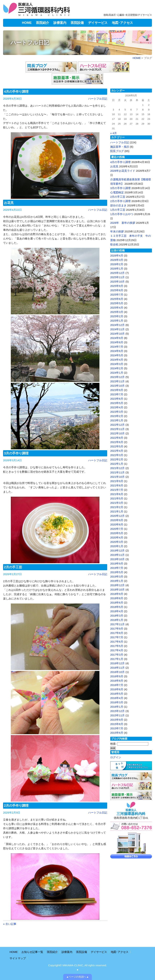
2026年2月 (117, 264)
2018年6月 (117, 603)
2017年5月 (117, 646)
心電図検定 (117, 192)
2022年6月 (117, 442)
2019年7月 (117, 568)
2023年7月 (117, 394)
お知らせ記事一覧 (32, 952)
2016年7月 (117, 685)
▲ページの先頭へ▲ (77, 977)
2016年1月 (117, 707)
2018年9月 (117, 594)
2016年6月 (117, 689)
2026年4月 (117, 255)
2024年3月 (117, 364)
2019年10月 (117, 559)
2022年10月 (117, 433)
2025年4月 (117, 308)
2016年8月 (117, 681)
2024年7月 (117, 347)
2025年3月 (117, 312)
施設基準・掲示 (120, 147)
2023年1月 (117, 420)
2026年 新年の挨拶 (123, 223)
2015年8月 (117, 724)
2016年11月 (117, 668)
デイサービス (98, 23)
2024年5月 (117, 355)
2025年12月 (117, 273)
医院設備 (77, 23)
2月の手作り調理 (16, 806)
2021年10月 (117, 477)
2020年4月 (117, 537)
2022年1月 (117, 464)
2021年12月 (117, 468)
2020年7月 (117, 529)
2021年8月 (117, 485)
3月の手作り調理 (16, 453)
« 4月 (113, 133)
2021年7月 (117, 490)
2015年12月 (117, 711)
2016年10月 (117, 672)
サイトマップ (18, 958)
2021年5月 (117, 498)
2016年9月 (117, 676)
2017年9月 (117, 629)
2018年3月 (117, 616)
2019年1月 (117, 581)
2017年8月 (117, 633)
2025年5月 (117, 303)
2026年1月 (117, 268)
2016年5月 (117, 694)
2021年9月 (117, 481)
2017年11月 (117, 624)
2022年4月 (117, 451)
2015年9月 (117, 720)
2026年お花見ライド (123, 171)
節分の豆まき (118, 205)
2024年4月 (117, 360)
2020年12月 (117, 516)
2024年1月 (117, 373)
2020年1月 (117, 546)
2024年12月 (117, 325)
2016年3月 (117, 702)
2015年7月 (117, 728)
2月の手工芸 (13, 567)
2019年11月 (117, 555)
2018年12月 (117, 585)
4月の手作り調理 (16, 92)
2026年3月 (117, 260)
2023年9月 (117, 390)
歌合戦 (114, 244)
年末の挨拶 (117, 231)
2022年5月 (117, 446)
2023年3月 (117, 412)
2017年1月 (117, 659)
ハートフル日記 (98, 99)
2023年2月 (117, 416)
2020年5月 (117, 533)
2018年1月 (117, 620)
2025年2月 (117, 316)
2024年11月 (117, 329)
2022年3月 (117, 455)
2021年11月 (117, 472)
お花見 (9, 203)
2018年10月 (117, 590)
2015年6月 (117, 733)
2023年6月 (117, 399)
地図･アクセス (122, 23)
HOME (27, 23)
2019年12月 (117, 550)
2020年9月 (117, 520)
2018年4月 (117, 611)
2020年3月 (117, 542)
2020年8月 (117, 524)
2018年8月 (117, 598)
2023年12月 (117, 377)
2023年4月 (117, 407)
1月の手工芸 (118, 210)
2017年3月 (117, 655)
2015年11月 (117, 715)
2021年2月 (117, 507)
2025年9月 (117, 286)
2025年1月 (117, 321)
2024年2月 (117, 368)
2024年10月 (117, 334)
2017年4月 (117, 650)
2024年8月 (117, 342)
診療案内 (60, 23)
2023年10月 (117, 386)
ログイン (116, 757)
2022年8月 (117, 438)
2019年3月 (117, 576)
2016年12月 (117, 663)
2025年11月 (117, 277)
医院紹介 (43, 23)
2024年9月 (117, 338)
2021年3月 (117, 503)
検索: (113, 744)
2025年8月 (117, 290)
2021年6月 (117, 494)
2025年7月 (117, 295)
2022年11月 (117, 429)
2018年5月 (117, 607)
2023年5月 (117, 403)
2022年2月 (117, 459)
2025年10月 (117, 282)
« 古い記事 (10, 924)
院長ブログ (117, 151)
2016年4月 (117, 698)
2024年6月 (117, 351)
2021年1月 (117, 511)
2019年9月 (117, 563)
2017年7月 (117, 637)
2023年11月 (117, 381)
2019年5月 (117, 572)
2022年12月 (117, 425)
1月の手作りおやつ (122, 214)
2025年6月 (117, 299)
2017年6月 (117, 642)
